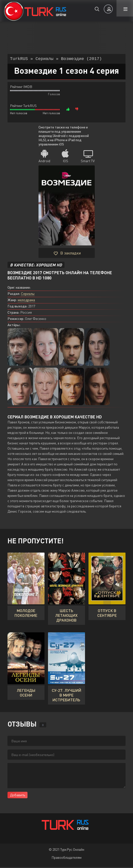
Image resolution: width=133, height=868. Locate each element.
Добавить (17, 796)
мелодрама (26, 301)
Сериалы (28, 295)
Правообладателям (66, 858)
